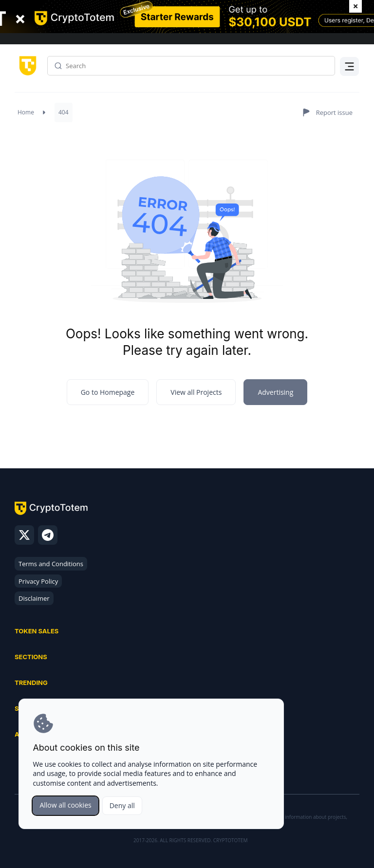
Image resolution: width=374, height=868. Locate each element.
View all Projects (196, 392)
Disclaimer (34, 598)
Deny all (122, 805)
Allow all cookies (65, 805)
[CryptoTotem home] (26, 65)
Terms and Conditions (51, 564)
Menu (350, 75)
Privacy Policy (38, 581)
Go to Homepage (108, 392)
